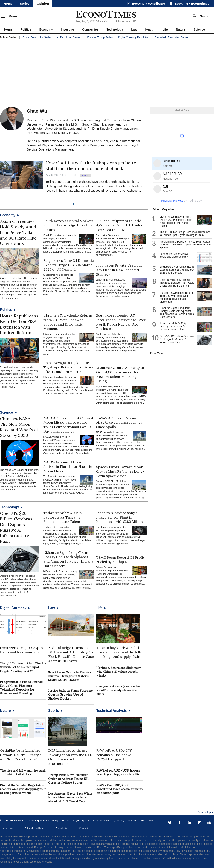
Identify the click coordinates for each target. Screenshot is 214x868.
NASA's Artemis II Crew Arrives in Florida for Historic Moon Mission (68, 466)
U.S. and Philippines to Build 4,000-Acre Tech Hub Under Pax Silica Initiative (119, 225)
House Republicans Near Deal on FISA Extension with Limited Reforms (19, 324)
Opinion (43, 4)
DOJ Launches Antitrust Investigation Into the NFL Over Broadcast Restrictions (70, 757)
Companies (90, 29)
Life (165, 29)
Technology (115, 29)
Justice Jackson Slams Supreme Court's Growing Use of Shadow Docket (70, 694)
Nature (181, 29)
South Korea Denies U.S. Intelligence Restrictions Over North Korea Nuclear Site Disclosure (121, 322)
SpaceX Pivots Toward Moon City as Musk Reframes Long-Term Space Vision (120, 471)
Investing (68, 29)
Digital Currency (15, 608)
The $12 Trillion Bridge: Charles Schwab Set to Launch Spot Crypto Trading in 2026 (23, 667)
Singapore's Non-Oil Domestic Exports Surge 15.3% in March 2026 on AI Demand (69, 265)
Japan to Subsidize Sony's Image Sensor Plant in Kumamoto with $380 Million (119, 517)
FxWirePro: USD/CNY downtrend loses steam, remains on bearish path (119, 789)
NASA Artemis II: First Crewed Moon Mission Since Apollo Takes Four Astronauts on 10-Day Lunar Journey (68, 425)
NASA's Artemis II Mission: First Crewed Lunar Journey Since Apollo (119, 422)
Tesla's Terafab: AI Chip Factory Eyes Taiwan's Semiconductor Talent (62, 517)
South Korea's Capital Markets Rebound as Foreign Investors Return (68, 225)
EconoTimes (157, 354)
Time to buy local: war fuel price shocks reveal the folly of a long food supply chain (119, 652)
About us (8, 829)
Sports (55, 711)
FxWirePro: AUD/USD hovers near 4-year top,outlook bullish (119, 772)
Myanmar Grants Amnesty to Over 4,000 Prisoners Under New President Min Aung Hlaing (120, 374)
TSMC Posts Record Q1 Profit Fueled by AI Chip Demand (120, 560)
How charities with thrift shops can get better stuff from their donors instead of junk (92, 166)
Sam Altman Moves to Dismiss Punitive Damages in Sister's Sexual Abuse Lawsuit (70, 676)
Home (8, 4)
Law (134, 29)
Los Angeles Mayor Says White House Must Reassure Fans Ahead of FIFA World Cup (70, 797)
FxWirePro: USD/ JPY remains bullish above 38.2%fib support (114, 755)
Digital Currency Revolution (134, 37)
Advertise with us (34, 829)
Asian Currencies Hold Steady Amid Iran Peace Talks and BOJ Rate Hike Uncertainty (18, 232)
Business (85, 175)
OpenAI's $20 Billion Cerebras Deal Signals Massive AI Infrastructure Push (16, 527)
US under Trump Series (99, 37)
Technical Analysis (113, 711)
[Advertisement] (107, 74)
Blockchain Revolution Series (172, 37)
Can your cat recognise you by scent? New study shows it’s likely (118, 690)
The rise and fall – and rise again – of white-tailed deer (23, 772)
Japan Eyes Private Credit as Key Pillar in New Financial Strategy (119, 270)
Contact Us (85, 829)
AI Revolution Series (69, 37)
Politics (26, 29)
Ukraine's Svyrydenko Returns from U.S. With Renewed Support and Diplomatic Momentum (68, 322)
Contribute (62, 829)
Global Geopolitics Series (37, 37)
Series (25, 4)
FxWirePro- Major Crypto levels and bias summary (21, 650)
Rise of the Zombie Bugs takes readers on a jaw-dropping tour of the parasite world (23, 789)
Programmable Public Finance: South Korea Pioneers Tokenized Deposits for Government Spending (22, 688)
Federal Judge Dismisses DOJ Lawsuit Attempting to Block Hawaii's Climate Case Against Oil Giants (71, 654)
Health (150, 29)
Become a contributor (148, 4)
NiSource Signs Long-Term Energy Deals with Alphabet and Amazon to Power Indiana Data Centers (68, 559)
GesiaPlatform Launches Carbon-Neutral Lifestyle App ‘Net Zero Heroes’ (21, 755)
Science (199, 29)
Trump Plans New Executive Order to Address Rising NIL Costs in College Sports (69, 779)
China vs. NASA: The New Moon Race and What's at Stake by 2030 (19, 427)
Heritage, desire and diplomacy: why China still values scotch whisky (119, 672)
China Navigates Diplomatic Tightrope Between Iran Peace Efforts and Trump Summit (69, 367)
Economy (46, 29)
